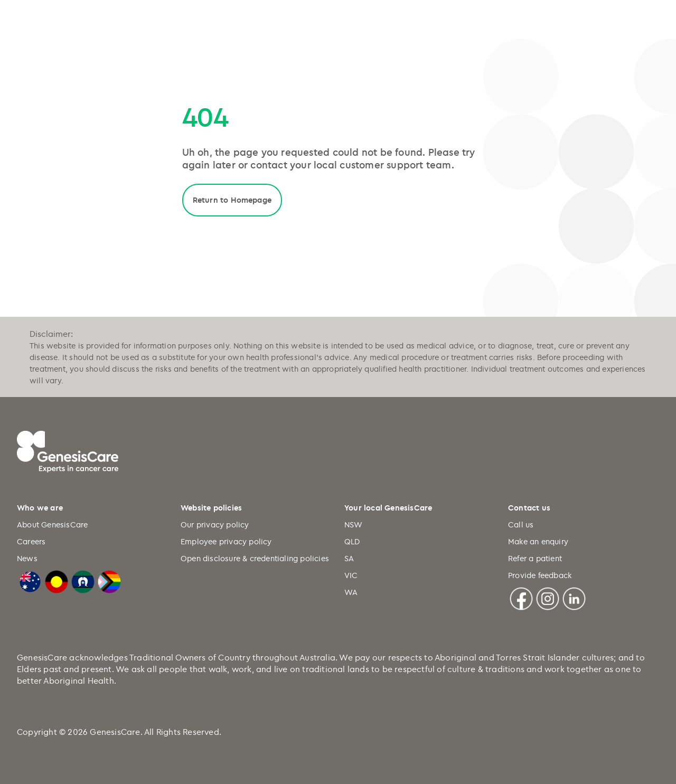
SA (349, 558)
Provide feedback (540, 575)
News (27, 558)
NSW (354, 525)
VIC (351, 575)
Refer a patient (535, 558)
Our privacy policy (215, 525)
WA (351, 592)
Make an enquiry (538, 541)
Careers (31, 541)
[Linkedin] (574, 597)
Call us (521, 525)
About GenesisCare (52, 525)
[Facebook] (521, 597)
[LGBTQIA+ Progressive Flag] (109, 580)
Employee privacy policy (226, 541)
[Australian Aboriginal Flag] (57, 580)
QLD (352, 541)
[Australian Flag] (30, 580)
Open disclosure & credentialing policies (255, 558)
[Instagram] (548, 597)
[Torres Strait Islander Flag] (83, 580)
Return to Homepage (232, 200)
